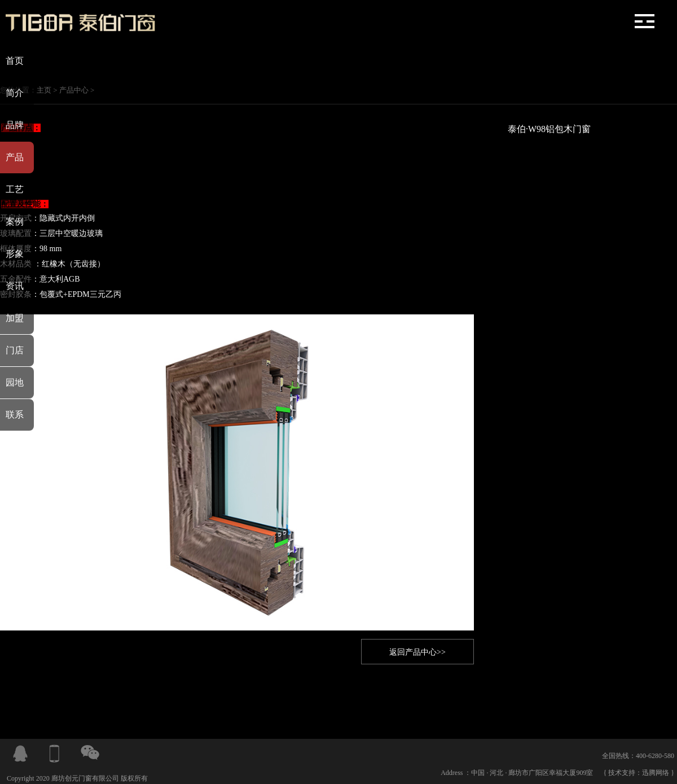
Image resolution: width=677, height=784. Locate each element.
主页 (44, 90)
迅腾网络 (656, 773)
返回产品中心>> (417, 652)
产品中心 (74, 90)
